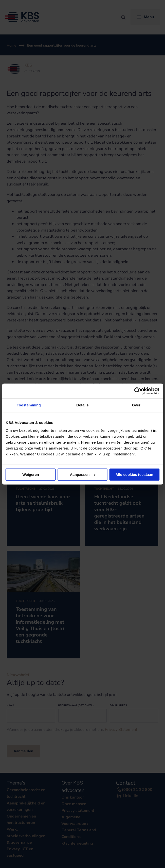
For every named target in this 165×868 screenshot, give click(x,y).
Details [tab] (83, 405)
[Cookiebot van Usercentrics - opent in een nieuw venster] (138, 391)
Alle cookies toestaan (134, 475)
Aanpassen (83, 475)
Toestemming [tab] (29, 405)
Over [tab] (136, 405)
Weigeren (31, 475)
